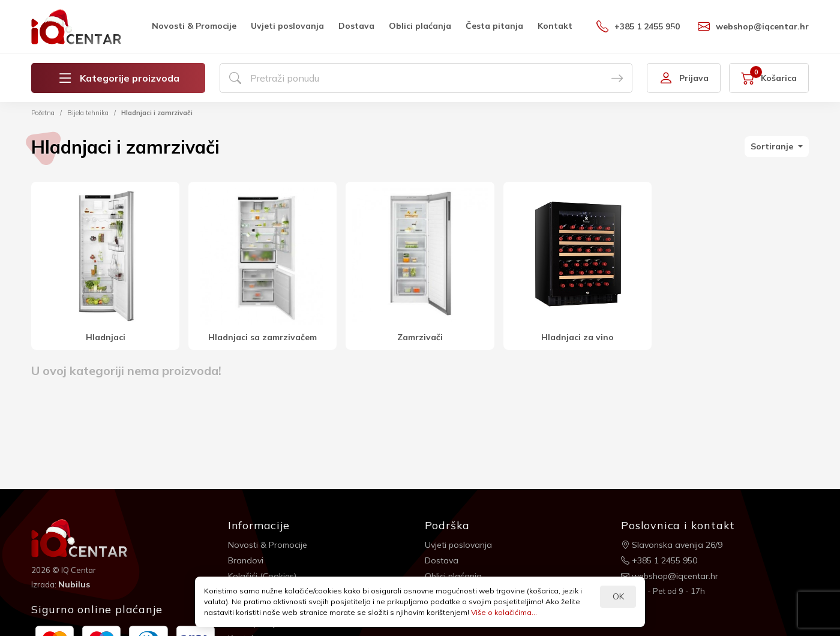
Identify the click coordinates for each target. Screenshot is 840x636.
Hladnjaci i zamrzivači (157, 113)
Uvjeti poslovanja (287, 26)
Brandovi (246, 560)
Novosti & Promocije (194, 26)
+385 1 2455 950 (638, 26)
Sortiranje (773, 146)
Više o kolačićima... (504, 612)
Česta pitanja (494, 26)
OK (618, 596)
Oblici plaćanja (420, 26)
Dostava (356, 26)
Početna (43, 113)
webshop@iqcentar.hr (753, 26)
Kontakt (555, 26)
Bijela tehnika (88, 113)
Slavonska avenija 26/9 (672, 545)
